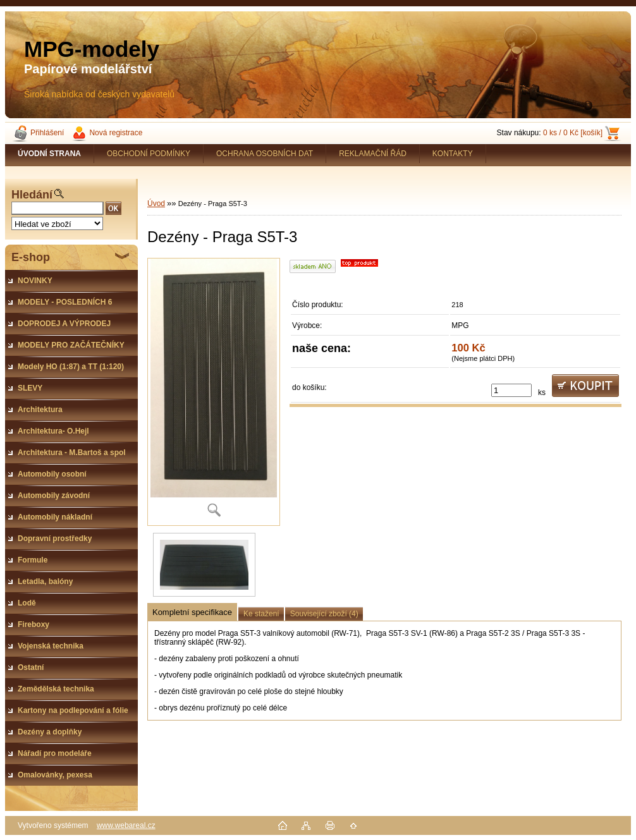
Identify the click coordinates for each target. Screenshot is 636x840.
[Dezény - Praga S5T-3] (214, 392)
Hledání (32, 195)
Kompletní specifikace (192, 612)
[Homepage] (50, 154)
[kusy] (511, 390)
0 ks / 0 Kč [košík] (573, 133)
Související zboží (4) (324, 614)
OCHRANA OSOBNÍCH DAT (265, 154)
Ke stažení (261, 614)
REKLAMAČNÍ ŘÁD (373, 154)
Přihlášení (47, 133)
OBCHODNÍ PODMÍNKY (149, 154)
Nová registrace (116, 133)
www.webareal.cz (126, 825)
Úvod (156, 204)
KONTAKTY (453, 154)
